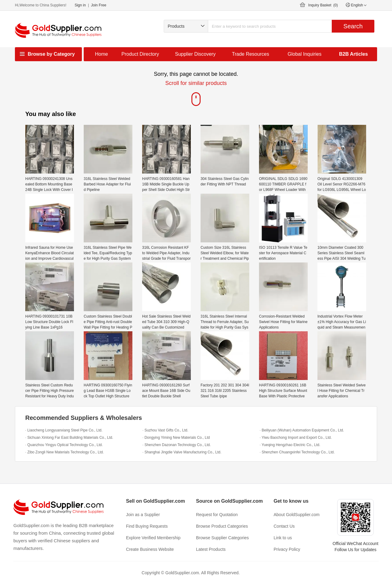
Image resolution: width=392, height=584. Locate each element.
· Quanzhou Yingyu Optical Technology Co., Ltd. (64, 445)
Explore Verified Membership (153, 538)
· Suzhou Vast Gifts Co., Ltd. (165, 430)
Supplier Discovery (195, 54)
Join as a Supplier (143, 515)
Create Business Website (150, 549)
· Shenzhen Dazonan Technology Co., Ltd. (177, 445)
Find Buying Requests (147, 526)
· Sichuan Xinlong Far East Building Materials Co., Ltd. (69, 438)
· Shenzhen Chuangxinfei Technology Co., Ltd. (297, 452)
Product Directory (140, 54)
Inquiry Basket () (323, 5)
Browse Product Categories (222, 526)
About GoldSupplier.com (297, 515)
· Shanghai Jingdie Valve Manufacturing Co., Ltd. (182, 452)
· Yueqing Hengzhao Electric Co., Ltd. (290, 445)
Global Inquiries (304, 54)
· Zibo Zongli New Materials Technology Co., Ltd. (65, 452)
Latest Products (211, 549)
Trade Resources (250, 54)
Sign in (80, 5)
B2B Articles (353, 54)
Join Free (99, 5)
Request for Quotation (217, 515)
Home (101, 54)
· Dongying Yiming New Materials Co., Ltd (176, 438)
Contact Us (284, 526)
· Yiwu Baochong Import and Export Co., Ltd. (296, 438)
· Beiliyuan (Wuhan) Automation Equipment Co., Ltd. (302, 430)
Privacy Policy (287, 549)
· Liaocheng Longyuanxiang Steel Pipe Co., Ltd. (64, 430)
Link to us (283, 538)
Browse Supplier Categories (222, 538)
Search (353, 26)
